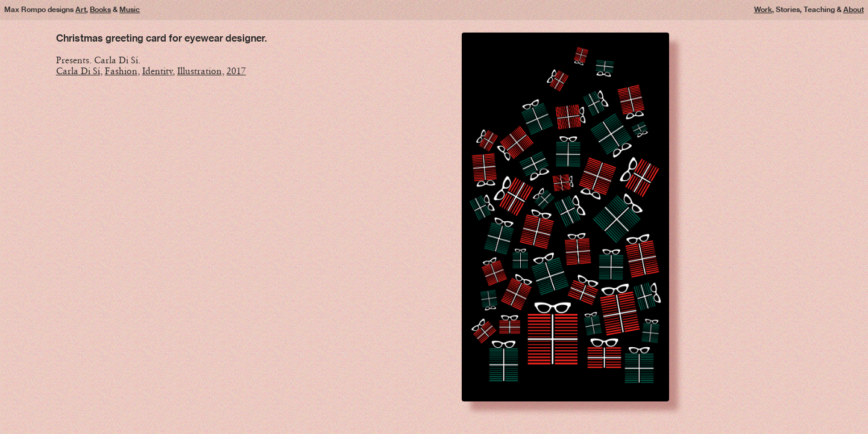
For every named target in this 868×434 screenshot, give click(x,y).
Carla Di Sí (78, 71)
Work (763, 9)
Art (81, 9)
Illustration (200, 71)
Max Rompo (25, 9)
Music (130, 9)
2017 (236, 71)
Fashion (121, 71)
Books (100, 9)
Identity (158, 71)
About (854, 9)
